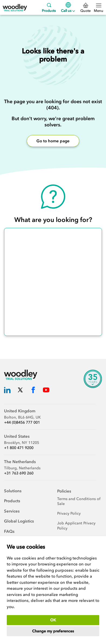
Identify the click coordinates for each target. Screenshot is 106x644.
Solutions (13, 491)
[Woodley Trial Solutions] (15, 7)
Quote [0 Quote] (86, 8)
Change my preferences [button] (53, 631)
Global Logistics (19, 521)
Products (49, 7)
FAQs (9, 531)
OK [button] (53, 620)
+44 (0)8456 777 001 (22, 422)
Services (12, 511)
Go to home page (53, 141)
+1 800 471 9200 (19, 448)
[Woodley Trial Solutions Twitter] (20, 391)
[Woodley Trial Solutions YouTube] (46, 391)
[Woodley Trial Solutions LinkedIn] (7, 391)
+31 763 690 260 (19, 473)
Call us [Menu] (68, 7)
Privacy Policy (69, 513)
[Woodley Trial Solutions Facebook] (33, 391)
